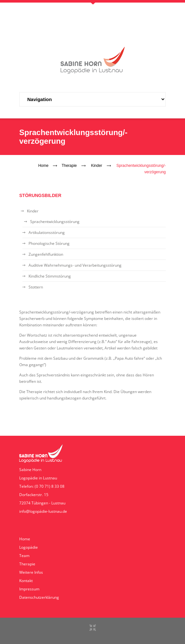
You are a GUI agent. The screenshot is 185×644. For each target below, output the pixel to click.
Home (43, 166)
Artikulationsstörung (47, 232)
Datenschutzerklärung (39, 597)
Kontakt (26, 581)
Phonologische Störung (49, 243)
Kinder (97, 166)
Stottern (36, 287)
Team (24, 556)
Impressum (29, 589)
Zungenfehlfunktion (46, 254)
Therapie (69, 166)
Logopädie (29, 547)
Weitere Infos (31, 572)
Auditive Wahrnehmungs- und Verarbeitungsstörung (75, 265)
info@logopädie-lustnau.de (43, 511)
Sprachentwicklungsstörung (55, 222)
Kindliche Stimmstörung (50, 276)
